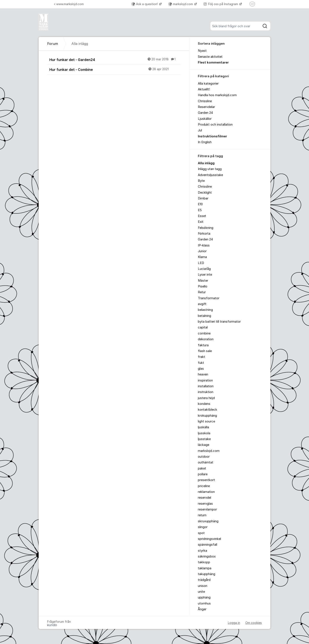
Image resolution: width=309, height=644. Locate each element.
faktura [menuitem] (203, 345)
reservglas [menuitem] (205, 504)
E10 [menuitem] (200, 204)
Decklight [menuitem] (205, 193)
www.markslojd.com (69, 4)
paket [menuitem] (202, 468)
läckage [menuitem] (204, 445)
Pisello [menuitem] (203, 286)
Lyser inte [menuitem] (205, 275)
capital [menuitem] (203, 327)
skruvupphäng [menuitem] (208, 521)
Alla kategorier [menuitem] (208, 84)
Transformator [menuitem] (209, 298)
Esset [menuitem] (202, 216)
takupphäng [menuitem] (207, 574)
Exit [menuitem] (201, 222)
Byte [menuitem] (201, 181)
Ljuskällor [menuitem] (205, 119)
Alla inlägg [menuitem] (206, 163)
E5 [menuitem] (200, 210)
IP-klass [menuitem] (204, 245)
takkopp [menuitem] (204, 562)
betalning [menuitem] (204, 316)
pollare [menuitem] (203, 474)
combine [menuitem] (204, 333)
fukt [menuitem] (201, 363)
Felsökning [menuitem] (206, 228)
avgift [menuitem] (202, 304)
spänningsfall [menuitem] (208, 545)
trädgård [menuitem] (204, 580)
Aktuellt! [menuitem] (204, 89)
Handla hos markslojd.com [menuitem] (217, 95)
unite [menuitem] (201, 592)
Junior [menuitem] (202, 251)
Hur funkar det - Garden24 (115, 59)
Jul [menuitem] (200, 130)
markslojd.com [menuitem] (209, 451)
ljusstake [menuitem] (204, 439)
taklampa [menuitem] (205, 568)
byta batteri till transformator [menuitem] (219, 322)
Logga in (234, 623)
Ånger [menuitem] (202, 609)
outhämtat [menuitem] (206, 462)
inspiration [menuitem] (205, 380)
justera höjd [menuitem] (206, 398)
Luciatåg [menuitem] (204, 269)
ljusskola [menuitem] (204, 433)
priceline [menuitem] (204, 486)
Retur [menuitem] (202, 292)
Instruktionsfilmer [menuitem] (212, 136)
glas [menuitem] (201, 369)
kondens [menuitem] (204, 404)
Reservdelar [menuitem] (206, 107)
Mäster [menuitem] (203, 281)
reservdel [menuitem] (204, 498)
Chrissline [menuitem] (205, 101)
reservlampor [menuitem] (207, 509)
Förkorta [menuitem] (204, 234)
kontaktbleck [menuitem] (208, 410)
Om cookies (254, 623)
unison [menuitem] (203, 586)
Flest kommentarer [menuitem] (213, 62)
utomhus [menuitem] (204, 603)
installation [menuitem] (206, 386)
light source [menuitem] (206, 421)
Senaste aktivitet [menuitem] (210, 57)
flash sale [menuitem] (205, 351)
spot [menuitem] (201, 533)
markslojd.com (181, 4)
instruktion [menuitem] (206, 392)
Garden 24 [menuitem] (205, 113)
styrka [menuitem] (202, 551)
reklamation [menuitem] (206, 492)
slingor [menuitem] (203, 527)
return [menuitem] (202, 515)
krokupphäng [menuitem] (207, 416)
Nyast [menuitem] (202, 51)
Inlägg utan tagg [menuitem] (210, 169)
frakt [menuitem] (201, 357)
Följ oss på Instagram (221, 4)
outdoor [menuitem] (204, 457)
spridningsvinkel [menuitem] (209, 539)
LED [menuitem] (201, 263)
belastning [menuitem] (205, 310)
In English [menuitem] (205, 142)
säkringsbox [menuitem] (207, 556)
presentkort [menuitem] (206, 480)
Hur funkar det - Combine (115, 69)
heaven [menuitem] (203, 374)
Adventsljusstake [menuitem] (210, 175)
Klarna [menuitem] (202, 257)
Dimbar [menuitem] (203, 198)
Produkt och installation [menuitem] (215, 125)
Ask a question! (145, 4)
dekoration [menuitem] (206, 339)
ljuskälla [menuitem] (203, 427)
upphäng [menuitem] (204, 597)
